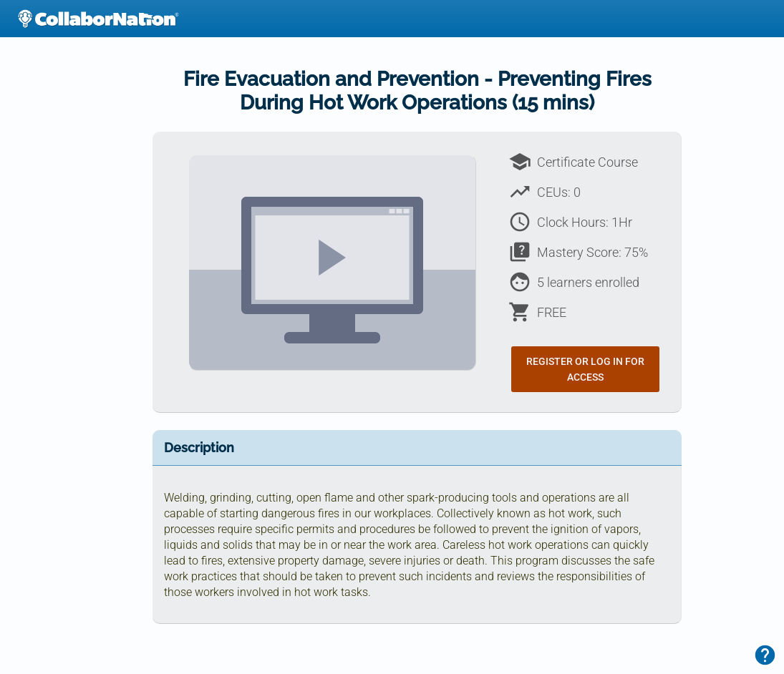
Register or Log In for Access (585, 369)
